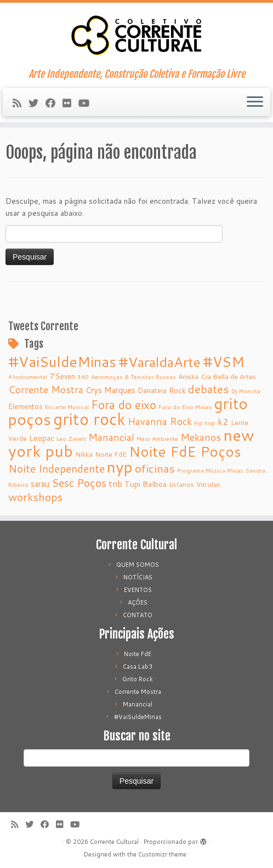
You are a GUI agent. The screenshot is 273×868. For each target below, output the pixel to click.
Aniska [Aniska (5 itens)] (188, 376)
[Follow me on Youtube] (87, 103)
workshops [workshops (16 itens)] (35, 497)
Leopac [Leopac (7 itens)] (42, 438)
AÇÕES (138, 602)
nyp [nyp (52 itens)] (120, 467)
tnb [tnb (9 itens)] (115, 484)
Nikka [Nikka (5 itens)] (84, 454)
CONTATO (138, 615)
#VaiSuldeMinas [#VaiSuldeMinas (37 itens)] (62, 361)
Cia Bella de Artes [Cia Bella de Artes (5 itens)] (228, 376)
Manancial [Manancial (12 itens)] (111, 437)
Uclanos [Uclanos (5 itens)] (181, 484)
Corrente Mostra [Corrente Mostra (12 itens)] (46, 390)
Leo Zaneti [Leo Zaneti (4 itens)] (71, 438)
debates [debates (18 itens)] (209, 389)
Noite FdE (138, 654)
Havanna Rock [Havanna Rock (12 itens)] (160, 421)
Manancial (138, 704)
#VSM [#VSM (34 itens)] (224, 361)
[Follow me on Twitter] (37, 103)
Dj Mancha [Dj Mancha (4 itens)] (246, 391)
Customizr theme (162, 854)
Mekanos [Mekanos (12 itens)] (201, 437)
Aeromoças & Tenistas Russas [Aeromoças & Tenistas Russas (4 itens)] (133, 376)
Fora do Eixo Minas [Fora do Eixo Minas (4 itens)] (185, 407)
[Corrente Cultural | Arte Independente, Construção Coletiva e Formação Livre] (136, 36)
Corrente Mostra (138, 692)
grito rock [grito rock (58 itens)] (89, 419)
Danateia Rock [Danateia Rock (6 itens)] (162, 390)
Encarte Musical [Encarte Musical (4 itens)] (67, 407)
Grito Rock (138, 679)
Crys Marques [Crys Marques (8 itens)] (110, 390)
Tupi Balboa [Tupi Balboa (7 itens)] (146, 484)
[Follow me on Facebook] (54, 103)
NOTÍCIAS (138, 577)
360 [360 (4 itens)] (83, 376)
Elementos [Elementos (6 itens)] (25, 406)
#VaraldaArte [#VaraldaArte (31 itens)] (160, 362)
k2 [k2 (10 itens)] (223, 421)
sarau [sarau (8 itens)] (40, 484)
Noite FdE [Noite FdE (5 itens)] (111, 454)
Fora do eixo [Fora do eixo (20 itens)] (124, 405)
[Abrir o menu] (255, 102)
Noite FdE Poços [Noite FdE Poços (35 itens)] (185, 451)
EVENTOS (138, 590)
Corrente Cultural (114, 842)
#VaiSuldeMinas (138, 717)
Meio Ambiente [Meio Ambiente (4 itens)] (157, 438)
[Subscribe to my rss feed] (21, 103)
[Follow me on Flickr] (70, 103)
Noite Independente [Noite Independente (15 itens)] (56, 469)
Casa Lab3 (138, 666)
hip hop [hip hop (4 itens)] (205, 422)
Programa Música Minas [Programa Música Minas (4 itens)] (210, 470)
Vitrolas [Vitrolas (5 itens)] (208, 484)
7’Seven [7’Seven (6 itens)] (62, 376)
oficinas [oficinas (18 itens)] (155, 468)
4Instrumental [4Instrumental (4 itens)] (28, 376)
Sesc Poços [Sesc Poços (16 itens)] (79, 482)
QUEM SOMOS (138, 565)
